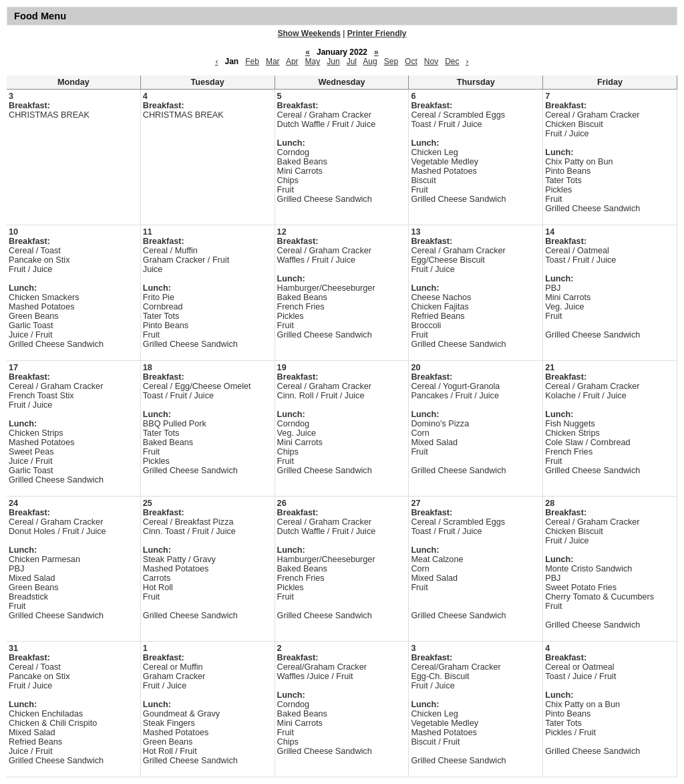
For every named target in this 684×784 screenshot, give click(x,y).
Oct (411, 61)
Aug (370, 61)
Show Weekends (309, 33)
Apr (292, 61)
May (313, 61)
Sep (391, 61)
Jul (352, 61)
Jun (333, 61)
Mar (273, 61)
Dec (452, 61)
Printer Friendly (377, 33)
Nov (431, 61)
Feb (252, 61)
